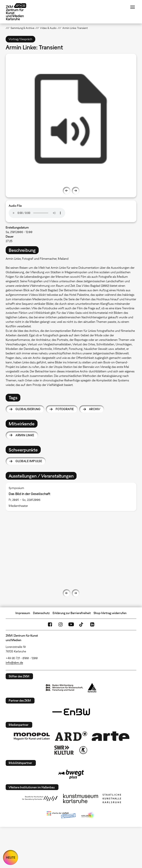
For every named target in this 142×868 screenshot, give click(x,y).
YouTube (71, 624)
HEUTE (11, 857)
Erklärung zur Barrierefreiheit (72, 613)
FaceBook (50, 624)
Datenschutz (41, 613)
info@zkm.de (14, 663)
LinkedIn (92, 624)
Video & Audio (48, 28)
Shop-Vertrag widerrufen (110, 613)
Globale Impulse (29, 461)
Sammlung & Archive (22, 28)
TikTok (82, 624)
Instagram (61, 624)
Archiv (95, 409)
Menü (133, 7)
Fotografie (65, 409)
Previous (67, 191)
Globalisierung (28, 409)
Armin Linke (25, 435)
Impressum (23, 613)
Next (76, 191)
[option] (71, 119)
